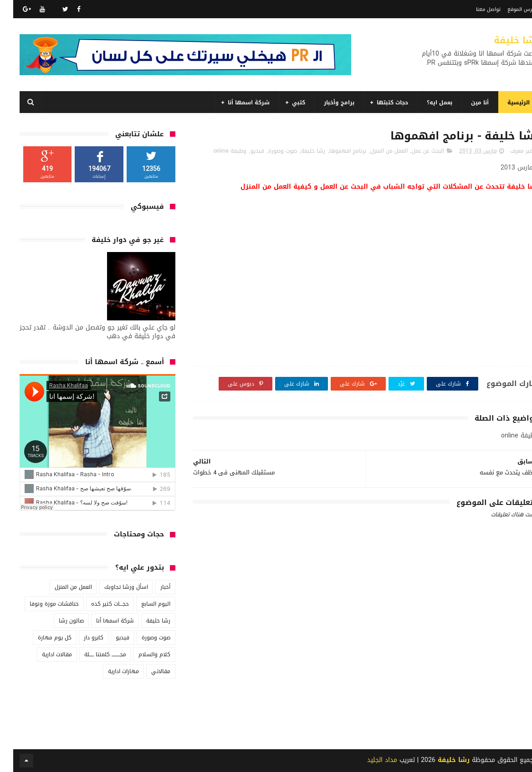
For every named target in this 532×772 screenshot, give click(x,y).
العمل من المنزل (376, 151)
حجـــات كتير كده (97, 604)
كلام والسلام (141, 654)
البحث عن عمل (415, 151)
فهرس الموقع (510, 9)
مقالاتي (148, 671)
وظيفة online (217, 151)
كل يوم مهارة (41, 638)
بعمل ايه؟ (426, 103)
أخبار (152, 587)
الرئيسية (505, 103)
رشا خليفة (503, 40)
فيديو (244, 151)
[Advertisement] (353, 693)
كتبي (285, 103)
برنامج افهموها (335, 151)
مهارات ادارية (110, 671)
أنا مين (467, 103)
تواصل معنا (475, 9)
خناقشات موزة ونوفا (41, 604)
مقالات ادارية (44, 654)
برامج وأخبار (326, 103)
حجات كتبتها (379, 103)
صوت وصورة (269, 151)
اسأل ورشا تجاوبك (113, 587)
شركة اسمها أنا (235, 103)
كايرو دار (80, 638)
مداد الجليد (369, 760)
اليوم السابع (143, 604)
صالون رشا (58, 621)
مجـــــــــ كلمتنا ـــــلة (92, 654)
